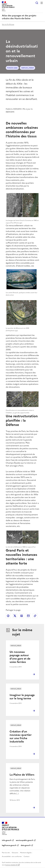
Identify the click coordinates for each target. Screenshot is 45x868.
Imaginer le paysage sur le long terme (22, 697)
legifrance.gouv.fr (9, 845)
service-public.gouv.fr (25, 840)
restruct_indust (27, 68)
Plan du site (6, 853)
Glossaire (15, 853)
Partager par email (28, 616)
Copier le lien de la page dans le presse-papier (35, 616)
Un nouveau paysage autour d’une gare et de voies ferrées (20, 657)
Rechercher (37, 3)
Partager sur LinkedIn (22, 616)
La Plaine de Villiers (22, 775)
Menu (42, 3)
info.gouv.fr (7, 840)
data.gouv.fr (26, 845)
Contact (27, 856)
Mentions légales (26, 853)
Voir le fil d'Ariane (8, 24)
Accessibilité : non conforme (12, 856)
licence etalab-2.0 (11, 865)
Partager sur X (15, 616)
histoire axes (12, 68)
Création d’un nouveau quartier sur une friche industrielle (21, 737)
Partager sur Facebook (8, 616)
